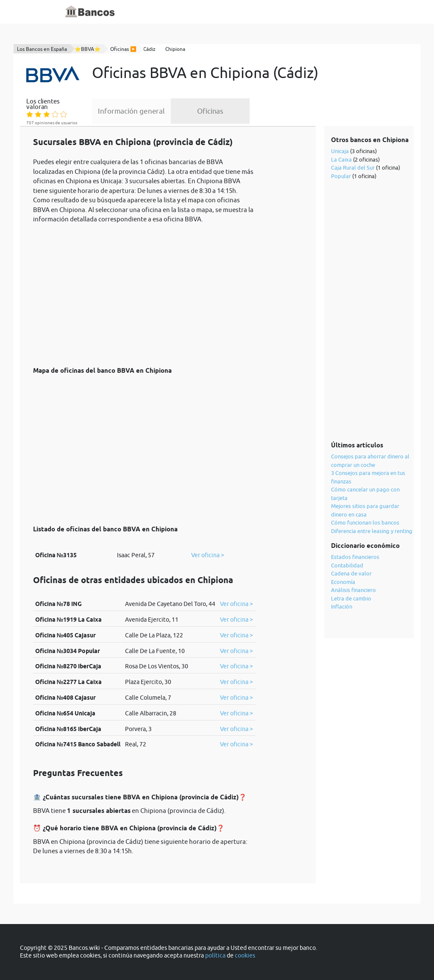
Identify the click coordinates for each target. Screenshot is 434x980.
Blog (226, 12)
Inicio (165, 12)
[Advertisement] (144, 290)
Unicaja (340, 151)
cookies (245, 955)
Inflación (342, 606)
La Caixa (341, 159)
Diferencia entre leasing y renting (372, 531)
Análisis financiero (353, 590)
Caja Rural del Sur (353, 168)
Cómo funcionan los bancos (365, 522)
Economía (343, 582)
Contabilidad (347, 565)
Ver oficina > (208, 555)
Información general (131, 111)
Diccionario (196, 12)
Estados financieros (355, 557)
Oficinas (210, 111)
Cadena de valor (351, 573)
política (215, 955)
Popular (341, 176)
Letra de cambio (351, 598)
